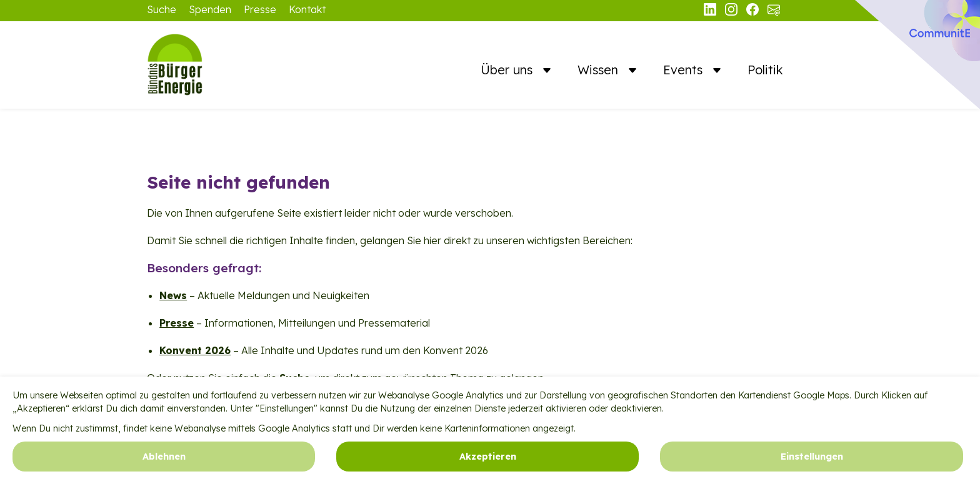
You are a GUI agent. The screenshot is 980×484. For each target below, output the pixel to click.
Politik (765, 70)
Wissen (600, 70)
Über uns (508, 70)
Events (685, 70)
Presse (260, 9)
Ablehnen (164, 465)
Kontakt (307, 9)
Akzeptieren (488, 465)
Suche (162, 9)
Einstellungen (812, 465)
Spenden (210, 9)
